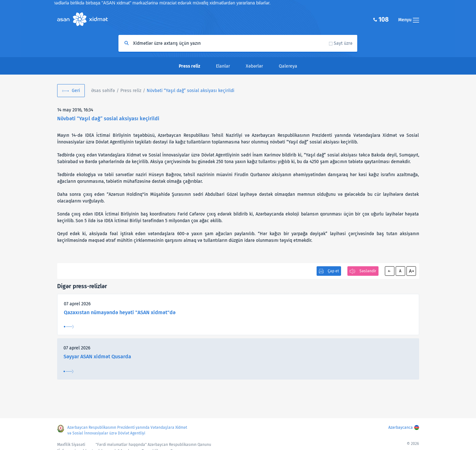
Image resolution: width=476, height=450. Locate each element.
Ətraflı (69, 327)
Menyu (409, 20)
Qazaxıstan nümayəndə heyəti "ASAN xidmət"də (120, 312)
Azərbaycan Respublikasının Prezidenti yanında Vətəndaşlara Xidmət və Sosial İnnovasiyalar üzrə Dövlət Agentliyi (127, 430)
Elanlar (223, 66)
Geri (76, 91)
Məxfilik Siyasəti (71, 445)
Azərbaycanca (401, 427)
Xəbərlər (254, 66)
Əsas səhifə (103, 91)
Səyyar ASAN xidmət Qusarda (97, 357)
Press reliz (131, 91)
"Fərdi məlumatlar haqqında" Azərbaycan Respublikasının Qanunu (153, 445)
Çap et (333, 271)
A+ (412, 271)
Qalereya (288, 66)
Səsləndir (368, 271)
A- (389, 271)
